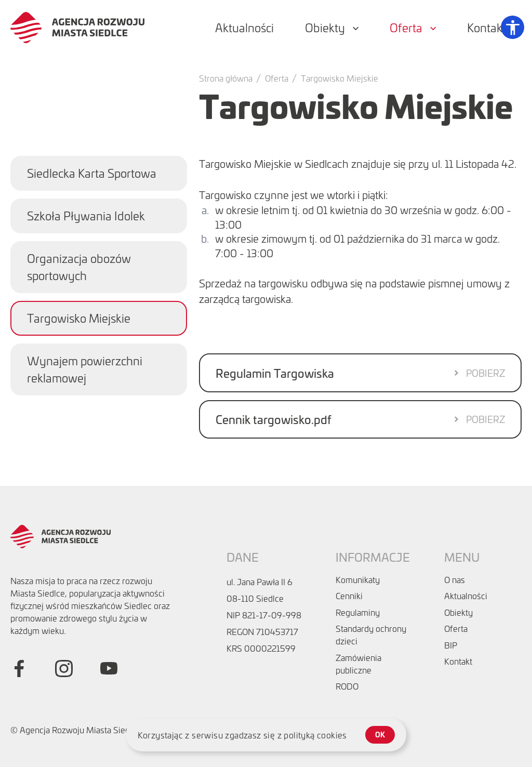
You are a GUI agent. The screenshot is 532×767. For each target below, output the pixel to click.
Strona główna (226, 78)
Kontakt (458, 661)
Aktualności (466, 596)
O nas (455, 579)
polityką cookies (315, 735)
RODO (347, 686)
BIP (451, 645)
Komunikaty (358, 579)
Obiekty (458, 612)
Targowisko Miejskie (340, 78)
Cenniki (349, 596)
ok (380, 735)
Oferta (277, 78)
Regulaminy (358, 612)
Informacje (373, 557)
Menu (462, 557)
